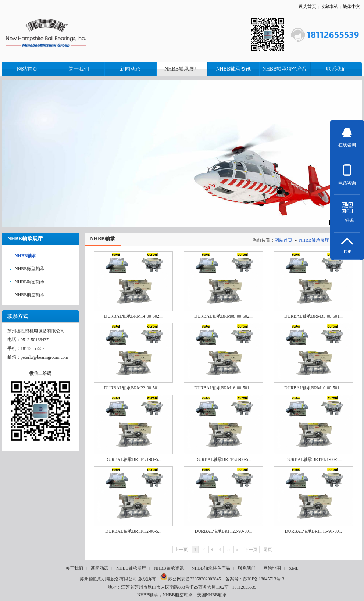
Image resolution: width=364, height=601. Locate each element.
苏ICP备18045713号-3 (264, 579)
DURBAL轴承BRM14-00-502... (133, 316)
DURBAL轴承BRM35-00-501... (313, 316)
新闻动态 (100, 568)
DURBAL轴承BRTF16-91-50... (314, 531)
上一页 (181, 550)
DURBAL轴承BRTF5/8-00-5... (223, 459)
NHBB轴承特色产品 (211, 568)
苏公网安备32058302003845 (191, 579)
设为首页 (307, 7)
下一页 (251, 550)
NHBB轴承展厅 (314, 240)
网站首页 (283, 240)
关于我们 (74, 568)
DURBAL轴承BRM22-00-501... (133, 388)
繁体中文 (351, 7)
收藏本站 (329, 7)
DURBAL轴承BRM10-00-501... (313, 388)
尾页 (268, 550)
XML (294, 568)
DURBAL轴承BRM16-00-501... (223, 388)
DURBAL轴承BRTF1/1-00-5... (313, 459)
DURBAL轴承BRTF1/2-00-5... (133, 531)
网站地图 (272, 568)
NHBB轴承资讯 (169, 568)
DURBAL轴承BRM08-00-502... (223, 316)
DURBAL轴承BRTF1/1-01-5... (133, 459)
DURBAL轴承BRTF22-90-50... (224, 531)
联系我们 (247, 568)
